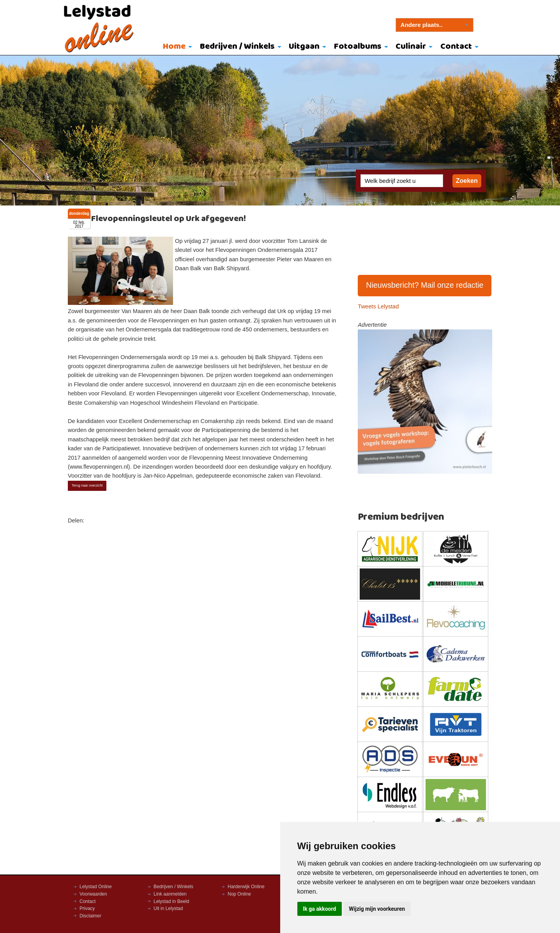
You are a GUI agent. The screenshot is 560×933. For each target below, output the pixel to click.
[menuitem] (176, 47)
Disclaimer (90, 916)
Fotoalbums (358, 47)
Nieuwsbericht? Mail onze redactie (425, 285)
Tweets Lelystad (378, 306)
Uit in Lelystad (168, 908)
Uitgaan (304, 47)
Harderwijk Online (246, 887)
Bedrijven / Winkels (237, 47)
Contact (456, 47)
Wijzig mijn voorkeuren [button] (377, 909)
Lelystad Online (96, 887)
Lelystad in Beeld (171, 901)
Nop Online (239, 894)
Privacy (87, 908)
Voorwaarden (93, 894)
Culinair (411, 47)
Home (174, 47)
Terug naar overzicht (87, 485)
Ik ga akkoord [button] (319, 909)
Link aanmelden (170, 894)
